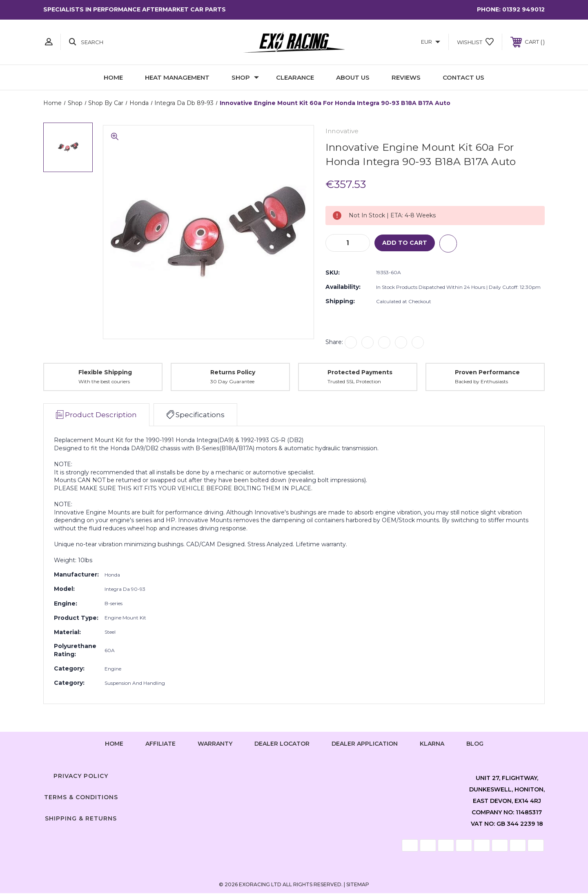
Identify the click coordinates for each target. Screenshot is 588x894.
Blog (475, 744)
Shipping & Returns (81, 819)
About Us (353, 77)
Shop (245, 77)
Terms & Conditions (81, 798)
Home (113, 77)
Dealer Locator (282, 744)
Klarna (432, 744)
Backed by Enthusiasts (481, 382)
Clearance (295, 77)
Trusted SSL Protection (354, 382)
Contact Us (463, 77)
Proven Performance (487, 373)
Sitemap (358, 885)
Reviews (406, 77)
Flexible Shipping (105, 373)
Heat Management (177, 77)
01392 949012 (523, 9)
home (114, 744)
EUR (431, 42)
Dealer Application (365, 744)
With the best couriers (104, 382)
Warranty (215, 744)
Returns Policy (233, 373)
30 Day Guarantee (232, 382)
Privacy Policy (81, 777)
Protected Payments (360, 373)
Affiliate (160, 744)
